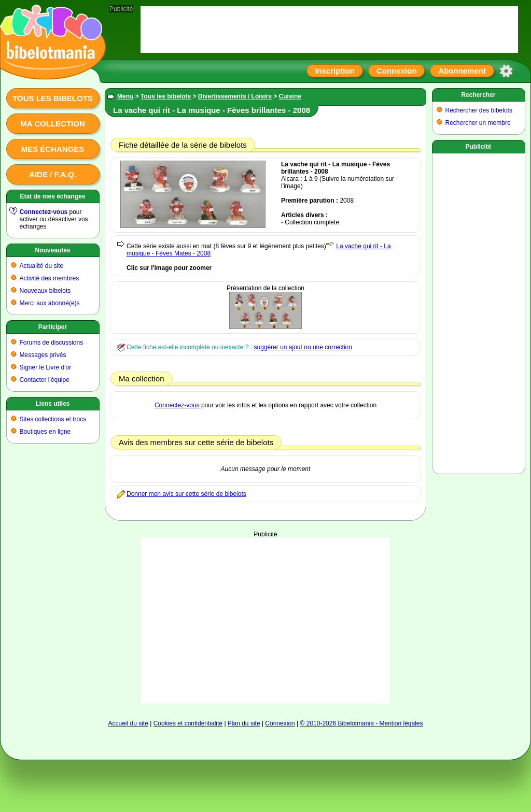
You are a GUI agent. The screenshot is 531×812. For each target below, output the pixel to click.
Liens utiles (52, 404)
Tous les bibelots (53, 98)
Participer (53, 327)
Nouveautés (52, 250)
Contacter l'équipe (45, 380)
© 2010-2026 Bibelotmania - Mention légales (362, 723)
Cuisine (290, 96)
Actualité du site (42, 266)
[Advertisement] (479, 311)
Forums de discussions (52, 343)
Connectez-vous (44, 212)
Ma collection (52, 124)
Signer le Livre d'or (46, 367)
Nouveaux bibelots (45, 291)
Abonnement (462, 71)
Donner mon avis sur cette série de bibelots (186, 494)
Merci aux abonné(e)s (50, 303)
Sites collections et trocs (53, 419)
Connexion (397, 71)
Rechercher (478, 95)
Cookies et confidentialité (188, 723)
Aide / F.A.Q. (53, 174)
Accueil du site (128, 723)
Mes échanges (53, 149)
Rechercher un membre (478, 123)
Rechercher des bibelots (479, 110)
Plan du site (244, 723)
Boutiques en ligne (45, 432)
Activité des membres (50, 278)
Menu (125, 96)
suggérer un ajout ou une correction (303, 347)
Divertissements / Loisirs (235, 96)
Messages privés (43, 355)
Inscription (335, 71)
